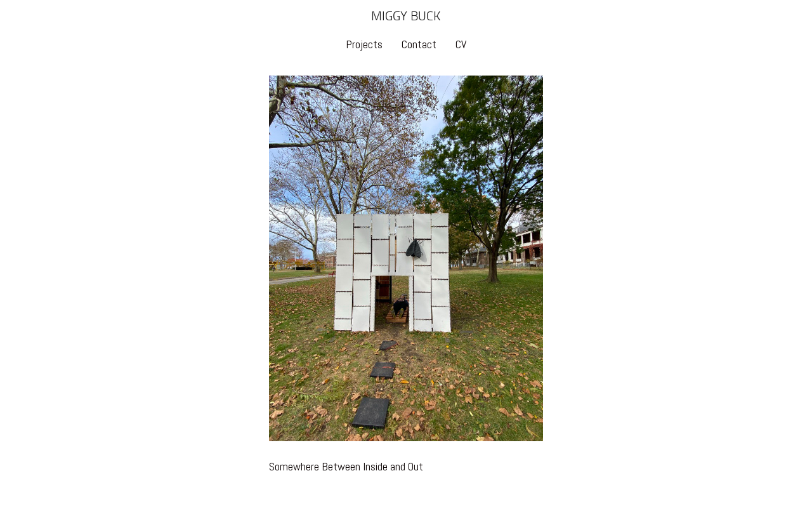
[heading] (406, 17)
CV (461, 44)
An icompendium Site (484, 508)
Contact (419, 44)
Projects (364, 44)
